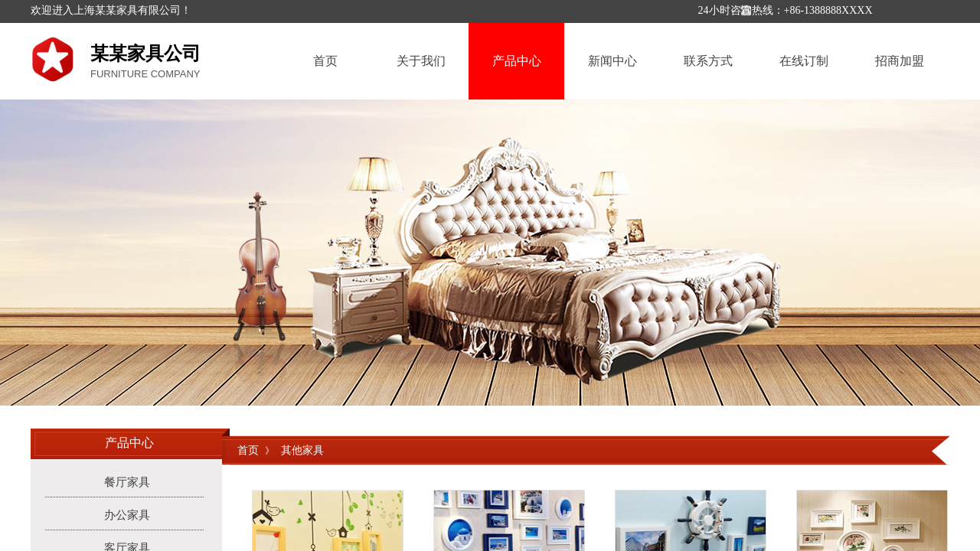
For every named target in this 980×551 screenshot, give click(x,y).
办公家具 (127, 515)
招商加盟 (900, 61)
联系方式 (708, 61)
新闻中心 (612, 61)
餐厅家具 (127, 482)
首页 (325, 61)
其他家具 (302, 450)
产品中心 (517, 61)
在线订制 (804, 61)
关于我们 (421, 61)
